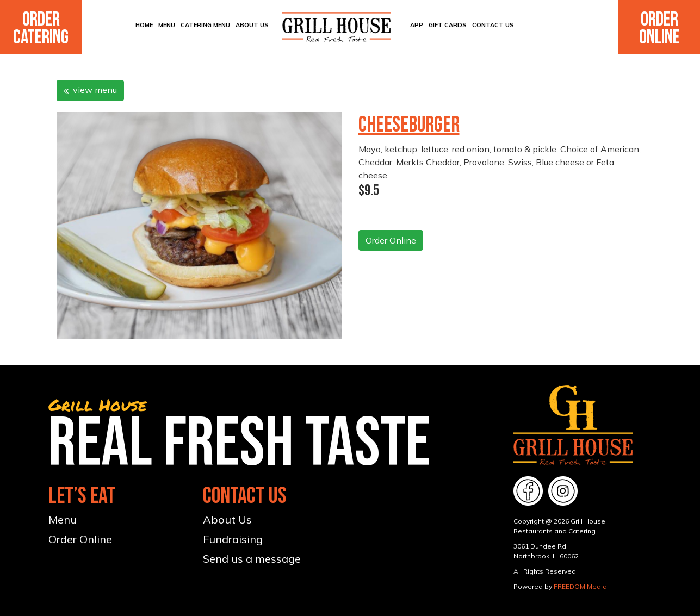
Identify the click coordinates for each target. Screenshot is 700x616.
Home (144, 25)
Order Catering (41, 29)
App (417, 25)
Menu (167, 25)
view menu (90, 90)
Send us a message (252, 559)
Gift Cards (448, 25)
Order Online (659, 29)
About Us (252, 25)
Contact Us (493, 25)
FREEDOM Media (580, 586)
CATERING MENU (205, 25)
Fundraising (233, 539)
